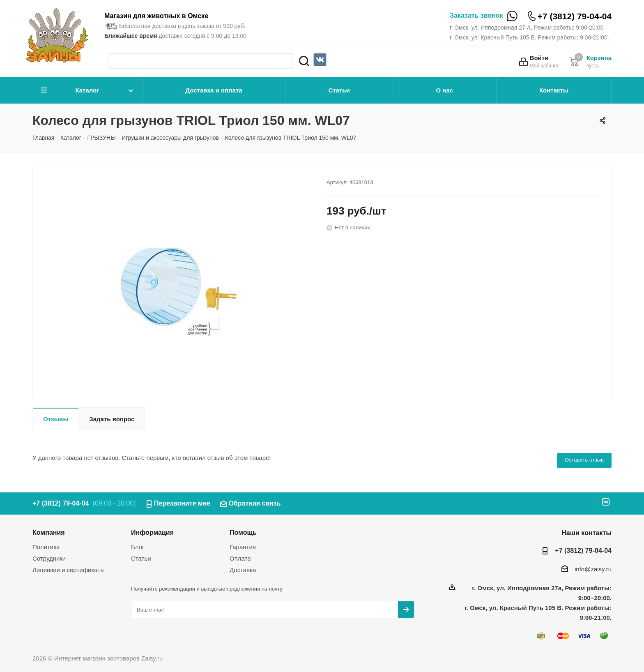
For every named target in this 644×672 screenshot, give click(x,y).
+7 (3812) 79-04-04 (575, 16)
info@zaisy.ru (593, 569)
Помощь (243, 532)
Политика (46, 547)
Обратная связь (254, 503)
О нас (445, 90)
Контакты (554, 90)
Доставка (243, 570)
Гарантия (243, 547)
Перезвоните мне (182, 503)
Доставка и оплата (214, 90)
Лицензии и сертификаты (69, 570)
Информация (152, 532)
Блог (138, 547)
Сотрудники (49, 558)
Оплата (240, 558)
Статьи (339, 90)
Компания (49, 532)
